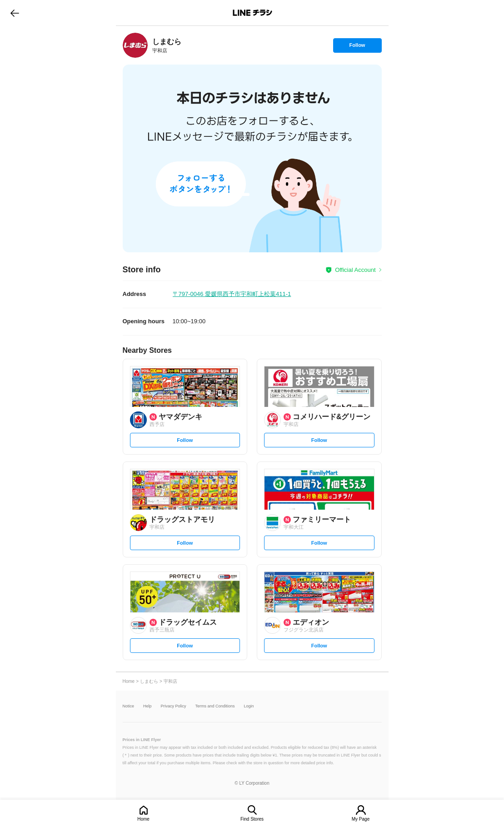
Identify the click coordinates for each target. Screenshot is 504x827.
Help (147, 706)
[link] (135, 45)
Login (249, 706)
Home (143, 819)
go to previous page (15, 13)
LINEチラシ (253, 13)
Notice (129, 706)
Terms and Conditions (215, 706)
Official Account (355, 270)
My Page (361, 819)
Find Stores (252, 819)
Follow (357, 47)
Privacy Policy (174, 706)
